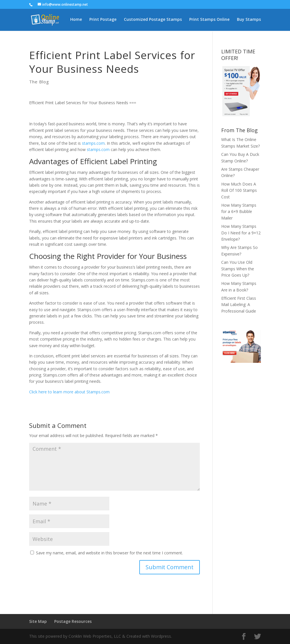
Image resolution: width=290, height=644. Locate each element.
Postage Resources (73, 621)
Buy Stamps (249, 20)
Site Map (38, 621)
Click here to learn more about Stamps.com (69, 392)
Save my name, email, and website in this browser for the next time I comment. (109, 553)
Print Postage (103, 20)
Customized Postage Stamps (153, 20)
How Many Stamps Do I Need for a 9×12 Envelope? (241, 233)
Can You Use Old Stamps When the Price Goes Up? (238, 269)
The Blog (39, 82)
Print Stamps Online (209, 20)
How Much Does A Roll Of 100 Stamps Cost (239, 190)
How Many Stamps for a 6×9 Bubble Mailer (239, 212)
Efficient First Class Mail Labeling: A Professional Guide (239, 305)
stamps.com (93, 143)
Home (76, 20)
